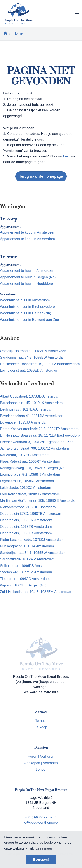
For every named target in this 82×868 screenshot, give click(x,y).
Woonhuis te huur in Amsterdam (25, 300)
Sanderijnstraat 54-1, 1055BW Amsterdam (33, 553)
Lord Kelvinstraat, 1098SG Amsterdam (30, 494)
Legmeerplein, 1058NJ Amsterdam (27, 481)
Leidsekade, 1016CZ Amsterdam (25, 488)
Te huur (41, 721)
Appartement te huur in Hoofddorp (26, 284)
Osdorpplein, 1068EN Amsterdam (26, 520)
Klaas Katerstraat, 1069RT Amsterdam (30, 461)
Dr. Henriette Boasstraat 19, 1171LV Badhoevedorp (40, 364)
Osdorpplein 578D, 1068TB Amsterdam (31, 514)
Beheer (41, 769)
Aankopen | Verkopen (41, 763)
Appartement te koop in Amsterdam (27, 239)
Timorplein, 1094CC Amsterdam (25, 579)
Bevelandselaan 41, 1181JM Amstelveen (32, 416)
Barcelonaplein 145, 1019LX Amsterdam (31, 403)
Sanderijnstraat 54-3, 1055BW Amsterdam (33, 357)
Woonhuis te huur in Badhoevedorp (27, 307)
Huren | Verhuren (41, 756)
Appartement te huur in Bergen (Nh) (28, 277)
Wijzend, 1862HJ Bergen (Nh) (23, 585)
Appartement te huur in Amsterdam (27, 271)
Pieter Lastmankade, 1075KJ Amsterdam (32, 540)
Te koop (41, 727)
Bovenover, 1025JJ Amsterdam (24, 422)
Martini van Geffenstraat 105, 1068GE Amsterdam (39, 501)
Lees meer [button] (44, 848)
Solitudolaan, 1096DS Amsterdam (26, 566)
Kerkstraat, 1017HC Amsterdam (25, 455)
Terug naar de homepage (41, 176)
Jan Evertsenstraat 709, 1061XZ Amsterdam (34, 448)
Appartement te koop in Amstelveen (28, 232)
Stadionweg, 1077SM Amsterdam (26, 572)
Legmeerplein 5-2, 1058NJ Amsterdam (30, 475)
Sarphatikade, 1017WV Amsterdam (27, 559)
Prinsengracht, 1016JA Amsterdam (27, 546)
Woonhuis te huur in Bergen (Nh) (26, 313)
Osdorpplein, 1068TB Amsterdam (26, 527)
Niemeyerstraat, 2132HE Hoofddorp (28, 507)
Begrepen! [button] (41, 860)
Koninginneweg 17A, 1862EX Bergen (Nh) (33, 468)
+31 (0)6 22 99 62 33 (41, 817)
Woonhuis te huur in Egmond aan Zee (29, 320)
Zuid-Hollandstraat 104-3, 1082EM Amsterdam (36, 592)
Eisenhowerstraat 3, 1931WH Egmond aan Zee (37, 442)
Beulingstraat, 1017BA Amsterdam (27, 409)
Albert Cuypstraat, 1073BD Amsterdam (30, 396)
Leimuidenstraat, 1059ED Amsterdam (29, 370)
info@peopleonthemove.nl (41, 822)
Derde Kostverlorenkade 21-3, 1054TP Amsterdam (39, 429)
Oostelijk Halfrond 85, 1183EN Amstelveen (33, 351)
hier (66, 156)
